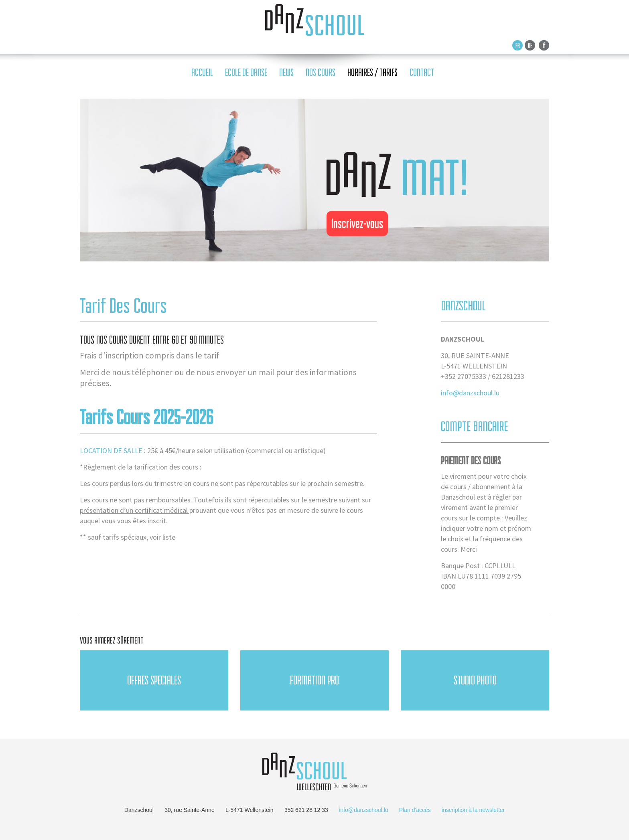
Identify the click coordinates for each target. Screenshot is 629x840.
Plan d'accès (415, 810)
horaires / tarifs (372, 73)
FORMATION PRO (314, 680)
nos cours (321, 73)
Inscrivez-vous (357, 223)
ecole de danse (246, 73)
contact (422, 73)
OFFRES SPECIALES (154, 680)
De (530, 45)
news (286, 73)
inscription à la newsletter (473, 810)
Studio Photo (475, 680)
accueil (202, 73)
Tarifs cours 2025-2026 (146, 417)
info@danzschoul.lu (470, 393)
